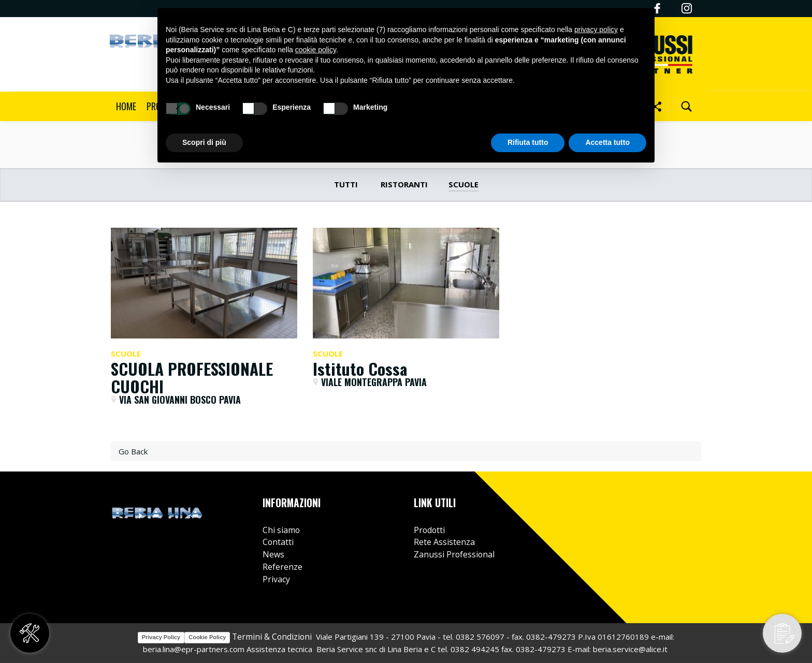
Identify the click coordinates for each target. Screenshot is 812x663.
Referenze (282, 567)
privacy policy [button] (596, 30)
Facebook (653, 504)
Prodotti (429, 530)
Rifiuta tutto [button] (528, 142)
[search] (686, 106)
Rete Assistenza (444, 542)
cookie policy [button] (316, 50)
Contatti (278, 542)
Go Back (133, 451)
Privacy (276, 579)
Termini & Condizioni (271, 637)
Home (126, 106)
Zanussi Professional (454, 554)
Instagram (687, 8)
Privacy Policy (161, 637)
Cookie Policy (207, 637)
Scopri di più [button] (204, 142)
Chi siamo (281, 530)
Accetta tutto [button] (607, 142)
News (273, 554)
